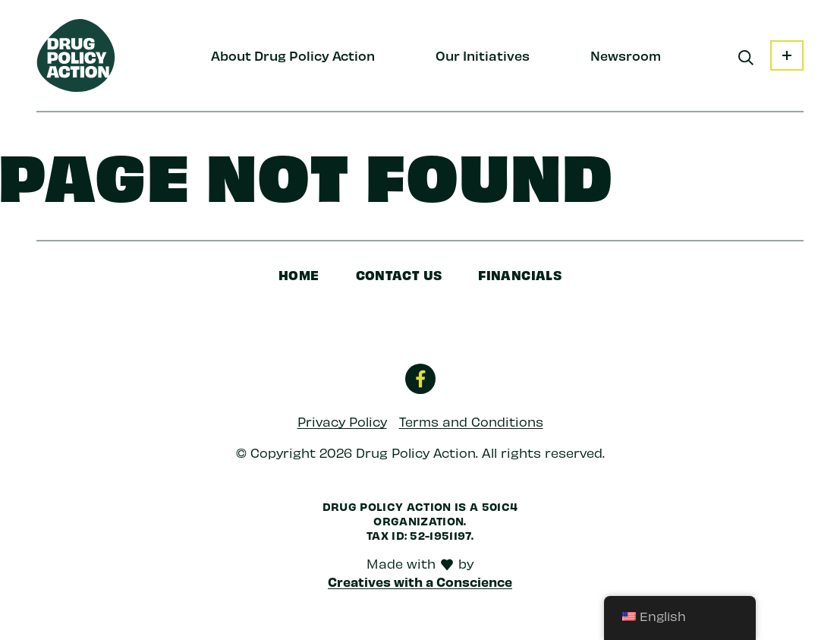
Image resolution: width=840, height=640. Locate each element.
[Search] (746, 58)
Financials (520, 274)
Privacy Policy (342, 421)
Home (299, 274)
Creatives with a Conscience (420, 582)
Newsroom (626, 55)
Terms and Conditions (471, 421)
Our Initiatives (483, 55)
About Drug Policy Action (293, 55)
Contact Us (399, 274)
